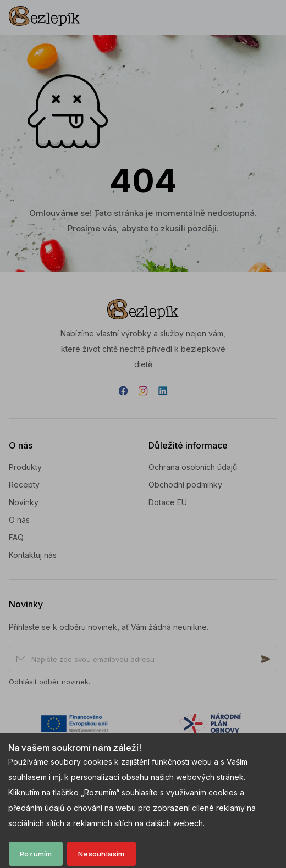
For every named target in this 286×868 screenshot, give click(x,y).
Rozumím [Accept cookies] (36, 854)
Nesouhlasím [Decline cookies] (101, 854)
